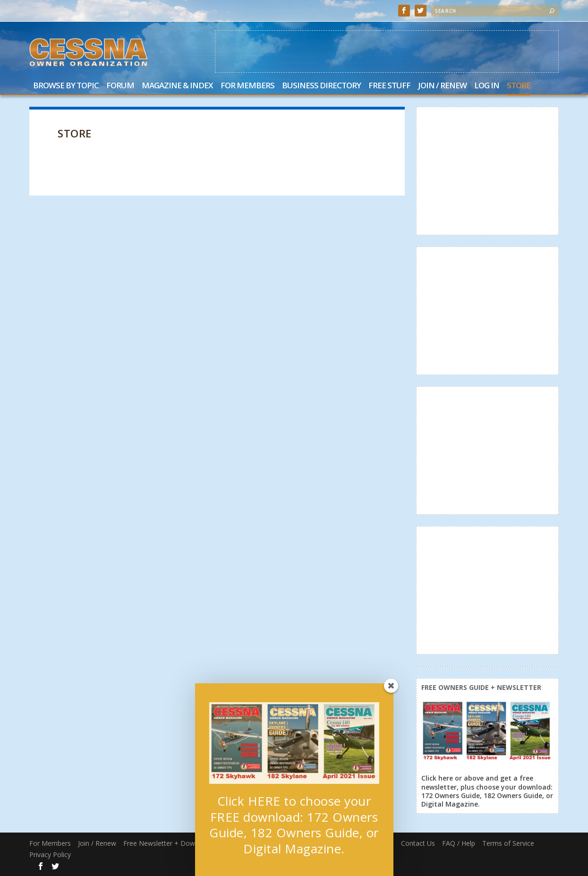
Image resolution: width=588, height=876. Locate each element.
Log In (487, 86)
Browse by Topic (66, 86)
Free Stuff (389, 86)
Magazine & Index (177, 86)
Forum (120, 86)
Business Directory (321, 86)
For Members (247, 86)
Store (519, 86)
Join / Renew (442, 86)
